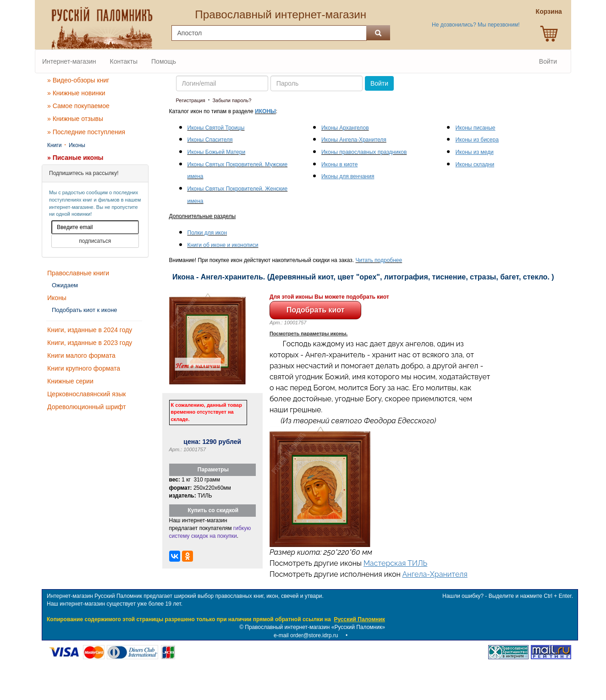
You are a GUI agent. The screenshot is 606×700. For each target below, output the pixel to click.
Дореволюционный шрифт (87, 407)
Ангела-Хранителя (435, 574)
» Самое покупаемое (78, 106)
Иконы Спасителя (210, 140)
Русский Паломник (359, 619)
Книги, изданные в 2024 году (90, 330)
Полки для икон (207, 233)
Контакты (124, 61)
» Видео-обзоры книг (78, 80)
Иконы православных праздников (364, 152)
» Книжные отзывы (75, 119)
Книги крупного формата (84, 368)
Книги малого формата (81, 355)
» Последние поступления (86, 132)
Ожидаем (65, 285)
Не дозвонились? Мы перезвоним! (476, 25)
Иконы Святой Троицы (216, 128)
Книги (54, 145)
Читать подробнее (379, 260)
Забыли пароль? (232, 100)
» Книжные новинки (76, 93)
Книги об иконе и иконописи (223, 245)
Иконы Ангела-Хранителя (354, 140)
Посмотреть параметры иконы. (309, 334)
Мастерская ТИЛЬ (395, 563)
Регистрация (191, 100)
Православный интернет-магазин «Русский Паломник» (315, 627)
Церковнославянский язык (86, 394)
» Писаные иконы (75, 158)
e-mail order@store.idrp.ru (306, 635)
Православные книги (78, 273)
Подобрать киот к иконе (85, 310)
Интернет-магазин (69, 61)
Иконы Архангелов (345, 128)
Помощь (164, 61)
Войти (548, 61)
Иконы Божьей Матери (217, 152)
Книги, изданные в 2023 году (90, 343)
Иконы (77, 145)
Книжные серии (70, 381)
